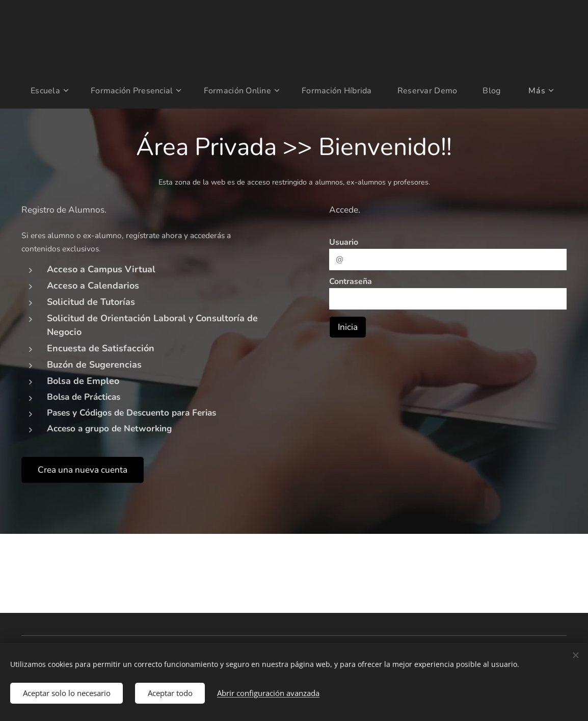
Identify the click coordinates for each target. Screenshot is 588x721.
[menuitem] (45, 91)
